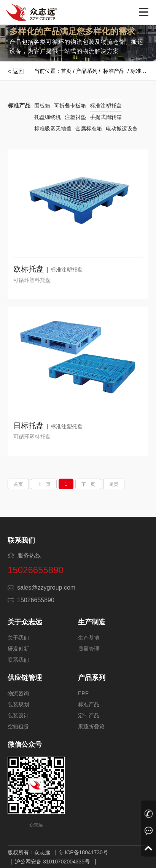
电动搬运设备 (122, 129)
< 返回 (16, 71)
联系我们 (18, 660)
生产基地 (89, 638)
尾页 (114, 484)
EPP (83, 693)
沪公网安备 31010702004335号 (52, 862)
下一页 (88, 484)
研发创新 (18, 649)
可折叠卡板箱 (70, 106)
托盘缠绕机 (48, 117)
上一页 (44, 484)
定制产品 (89, 715)
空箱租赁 (18, 727)
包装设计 (18, 715)
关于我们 (18, 638)
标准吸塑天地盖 (53, 129)
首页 (66, 71)
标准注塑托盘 (106, 106)
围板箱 (42, 106)
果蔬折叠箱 (91, 727)
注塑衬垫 (75, 117)
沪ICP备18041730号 (84, 852)
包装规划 (18, 704)
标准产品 (114, 71)
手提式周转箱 (106, 117)
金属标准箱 (89, 129)
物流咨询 (18, 693)
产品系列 (87, 71)
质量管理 (89, 649)
